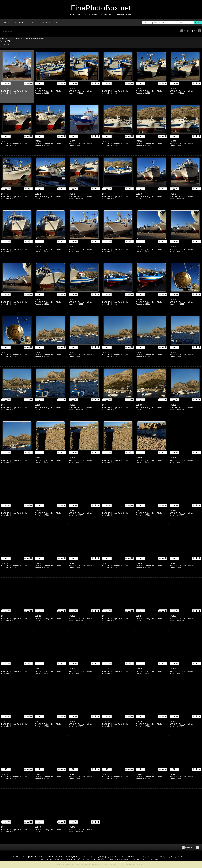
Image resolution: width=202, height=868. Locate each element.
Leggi (115, 864)
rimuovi (132, 864)
